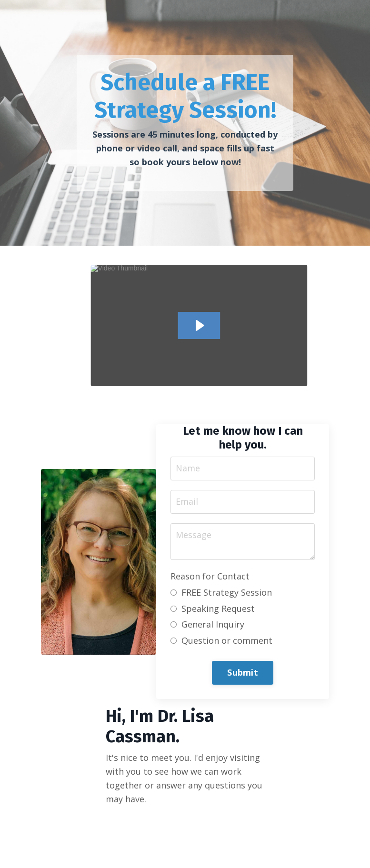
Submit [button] (243, 672)
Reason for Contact (210, 576)
